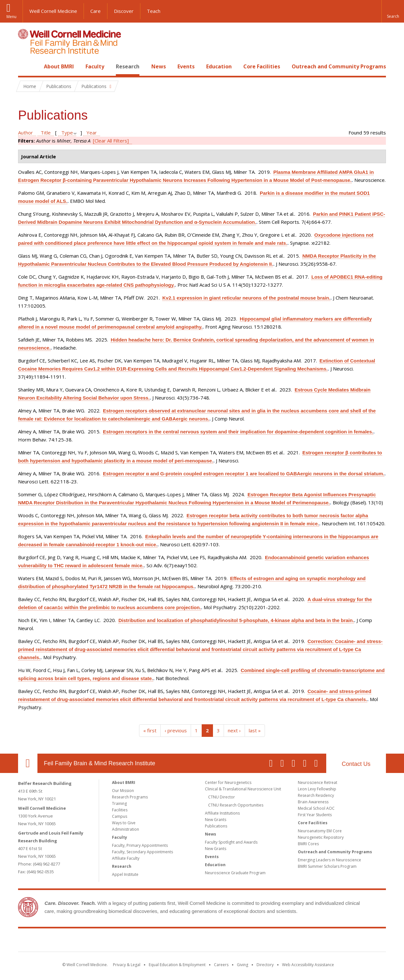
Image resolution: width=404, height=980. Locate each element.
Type (67, 133)
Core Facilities (262, 66)
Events (186, 66)
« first (150, 730)
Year (92, 133)
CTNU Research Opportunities (236, 805)
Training (119, 803)
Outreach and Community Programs (339, 66)
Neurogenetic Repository (321, 837)
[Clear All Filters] (111, 141)
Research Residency (316, 795)
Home (25, 66)
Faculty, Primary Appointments (140, 845)
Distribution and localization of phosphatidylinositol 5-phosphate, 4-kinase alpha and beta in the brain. (236, 620)
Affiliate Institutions (222, 813)
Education (219, 66)
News (159, 66)
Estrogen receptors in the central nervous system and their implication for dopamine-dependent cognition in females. (238, 432)
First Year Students (315, 815)
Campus (120, 816)
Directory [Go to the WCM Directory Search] (265, 965)
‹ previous (176, 730)
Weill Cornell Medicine (53, 11)
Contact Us (356, 764)
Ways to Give (124, 823)
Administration (126, 829)
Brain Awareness (313, 802)
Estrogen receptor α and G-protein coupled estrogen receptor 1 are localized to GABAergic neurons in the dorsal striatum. (244, 474)
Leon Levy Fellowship (317, 789)
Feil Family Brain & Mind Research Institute (100, 763)
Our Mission (123, 791)
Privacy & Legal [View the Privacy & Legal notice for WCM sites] (127, 965)
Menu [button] (11, 17)
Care (96, 11)
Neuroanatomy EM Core (320, 831)
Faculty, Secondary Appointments (142, 852)
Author (25, 133)
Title (46, 133)
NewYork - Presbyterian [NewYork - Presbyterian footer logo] (256, 941)
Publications (216, 826)
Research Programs (130, 797)
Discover (124, 11)
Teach (154, 11)
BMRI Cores (308, 844)
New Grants (216, 820)
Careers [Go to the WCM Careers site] (221, 965)
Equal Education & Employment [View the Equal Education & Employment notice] (177, 965)
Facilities (120, 810)
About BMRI (59, 66)
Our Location (28, 763)
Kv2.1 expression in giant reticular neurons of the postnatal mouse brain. (246, 298)
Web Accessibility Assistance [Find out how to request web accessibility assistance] (308, 965)
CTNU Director (222, 797)
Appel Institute (125, 874)
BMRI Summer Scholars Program (327, 866)
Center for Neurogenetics (228, 782)
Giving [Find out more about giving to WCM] (242, 965)
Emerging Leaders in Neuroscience (329, 860)
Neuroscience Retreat (318, 782)
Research (128, 66)
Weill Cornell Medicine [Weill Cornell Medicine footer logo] (155, 941)
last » (255, 730)
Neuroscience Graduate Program (235, 873)
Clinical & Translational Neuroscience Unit (243, 789)
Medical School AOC (316, 808)
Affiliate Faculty (126, 858)
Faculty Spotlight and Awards (231, 842)
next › (234, 730)
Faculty (95, 66)
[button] (393, 11)
